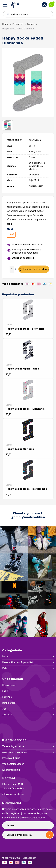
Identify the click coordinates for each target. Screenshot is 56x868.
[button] (7, 14)
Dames (31, 24)
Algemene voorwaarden (15, 752)
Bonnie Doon (9, 703)
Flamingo (7, 697)
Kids (5, 668)
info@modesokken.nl (13, 794)
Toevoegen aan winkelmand (36, 269)
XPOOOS (7, 715)
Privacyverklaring (11, 758)
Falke (5, 691)
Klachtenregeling (11, 770)
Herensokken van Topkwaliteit (18, 662)
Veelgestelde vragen (13, 764)
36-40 (11, 234)
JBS (4, 709)
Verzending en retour (13, 746)
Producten (18, 24)
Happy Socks (9, 685)
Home (5, 24)
